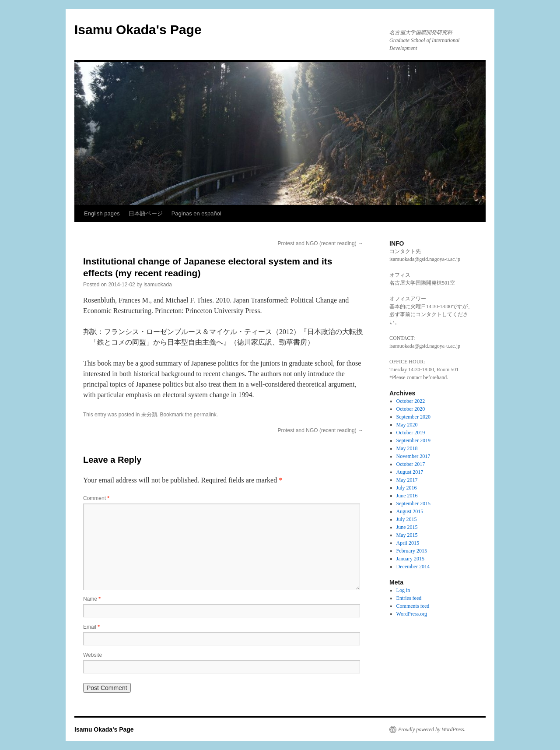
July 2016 (407, 488)
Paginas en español (196, 213)
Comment (96, 498)
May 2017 (407, 480)
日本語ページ (146, 213)
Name (92, 599)
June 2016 (407, 496)
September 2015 (413, 504)
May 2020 (407, 425)
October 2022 (411, 401)
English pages (102, 213)
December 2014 (413, 567)
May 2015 (407, 535)
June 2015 (407, 527)
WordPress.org (412, 614)
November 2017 (413, 456)
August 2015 (410, 511)
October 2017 (411, 464)
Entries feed (409, 598)
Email (91, 627)
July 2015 (407, 519)
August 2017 (410, 472)
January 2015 (410, 559)
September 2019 (413, 440)
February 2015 (412, 551)
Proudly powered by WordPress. (432, 729)
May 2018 (407, 448)
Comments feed (413, 606)
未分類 (149, 415)
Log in (403, 590)
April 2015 (408, 543)
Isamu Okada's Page (138, 30)
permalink (205, 415)
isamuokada (158, 285)
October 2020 (411, 409)
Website (93, 655)
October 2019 (411, 433)
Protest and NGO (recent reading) (320, 243)
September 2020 (413, 417)
